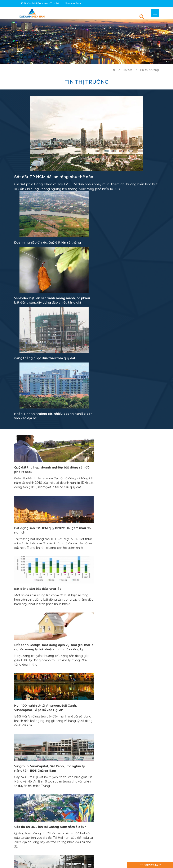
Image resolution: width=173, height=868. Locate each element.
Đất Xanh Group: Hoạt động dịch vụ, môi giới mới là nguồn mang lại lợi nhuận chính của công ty (124, 430)
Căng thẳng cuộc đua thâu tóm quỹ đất (45, 307)
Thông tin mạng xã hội (37, 763)
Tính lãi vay (29, 798)
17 (55, 594)
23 (118, 594)
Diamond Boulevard (91, 829)
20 (87, 594)
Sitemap (87, 859)
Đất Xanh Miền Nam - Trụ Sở (40, 3)
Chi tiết (26, 679)
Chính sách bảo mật (87, 853)
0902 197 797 (35, 646)
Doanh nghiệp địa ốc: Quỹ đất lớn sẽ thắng (48, 243)
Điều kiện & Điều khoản (86, 847)
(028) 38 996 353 (67, 646)
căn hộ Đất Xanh (38, 825)
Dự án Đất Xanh (27, 820)
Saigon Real (73, 3)
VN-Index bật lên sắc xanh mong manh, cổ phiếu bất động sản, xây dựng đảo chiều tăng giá (123, 247)
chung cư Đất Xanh (130, 820)
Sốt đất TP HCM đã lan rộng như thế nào (54, 177)
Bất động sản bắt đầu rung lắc (38, 426)
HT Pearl (54, 829)
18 (66, 594)
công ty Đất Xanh (85, 825)
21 (97, 594)
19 (76, 594)
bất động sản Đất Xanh (78, 820)
